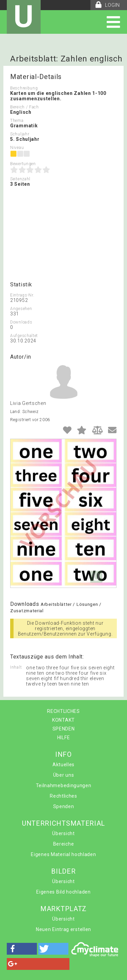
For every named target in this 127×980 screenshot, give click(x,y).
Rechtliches (63, 796)
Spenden (64, 806)
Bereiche (64, 844)
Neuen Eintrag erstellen (63, 929)
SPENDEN (64, 729)
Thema (17, 121)
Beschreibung (24, 88)
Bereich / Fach (25, 107)
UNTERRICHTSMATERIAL (63, 823)
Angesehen (21, 309)
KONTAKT (63, 720)
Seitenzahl (20, 179)
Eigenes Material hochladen (63, 854)
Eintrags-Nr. (22, 295)
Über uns (64, 775)
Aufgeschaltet (24, 336)
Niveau (17, 148)
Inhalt (16, 667)
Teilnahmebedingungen (64, 785)
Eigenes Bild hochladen (63, 892)
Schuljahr (20, 134)
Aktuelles (63, 765)
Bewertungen (23, 164)
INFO (63, 754)
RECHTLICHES (63, 711)
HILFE (64, 738)
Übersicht (63, 833)
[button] (22, 949)
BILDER (63, 871)
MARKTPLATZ (63, 909)
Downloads (21, 322)
